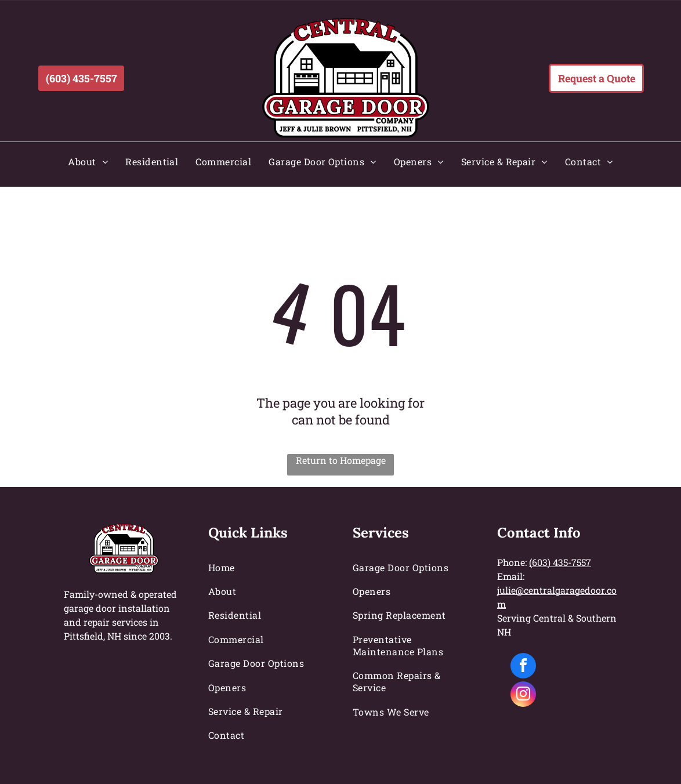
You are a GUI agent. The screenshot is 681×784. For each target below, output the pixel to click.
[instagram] (523, 696)
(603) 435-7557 (560, 562)
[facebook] (523, 667)
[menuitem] (88, 161)
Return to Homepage (341, 460)
